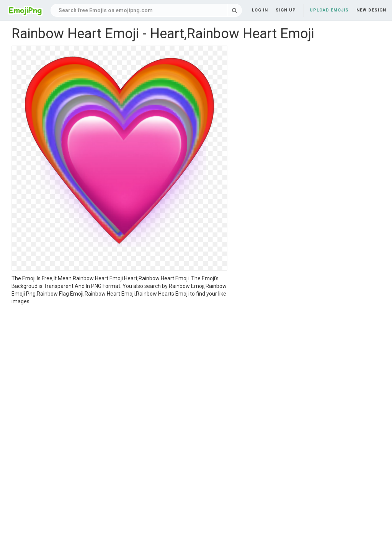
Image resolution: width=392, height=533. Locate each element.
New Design (371, 10)
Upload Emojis (329, 10)
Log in (260, 10)
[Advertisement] (119, 363)
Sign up (286, 10)
